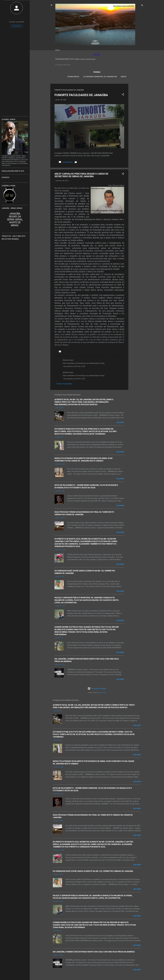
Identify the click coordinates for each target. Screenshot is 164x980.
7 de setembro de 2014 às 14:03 (74, 379)
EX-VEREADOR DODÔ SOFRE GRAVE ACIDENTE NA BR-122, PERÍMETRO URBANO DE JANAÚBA (93, 871)
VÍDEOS (124, 77)
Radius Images (102, 693)
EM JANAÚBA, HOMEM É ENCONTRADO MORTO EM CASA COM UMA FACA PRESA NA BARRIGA (94, 952)
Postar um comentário (64, 384)
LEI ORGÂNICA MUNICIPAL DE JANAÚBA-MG (100, 77)
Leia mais (120, 422)
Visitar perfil (17, 26)
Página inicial (73, 77)
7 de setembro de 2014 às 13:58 (74, 366)
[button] (123, 95)
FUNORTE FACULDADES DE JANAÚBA (81, 95)
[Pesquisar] (142, 6)
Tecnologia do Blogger (97, 688)
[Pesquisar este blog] (97, 65)
